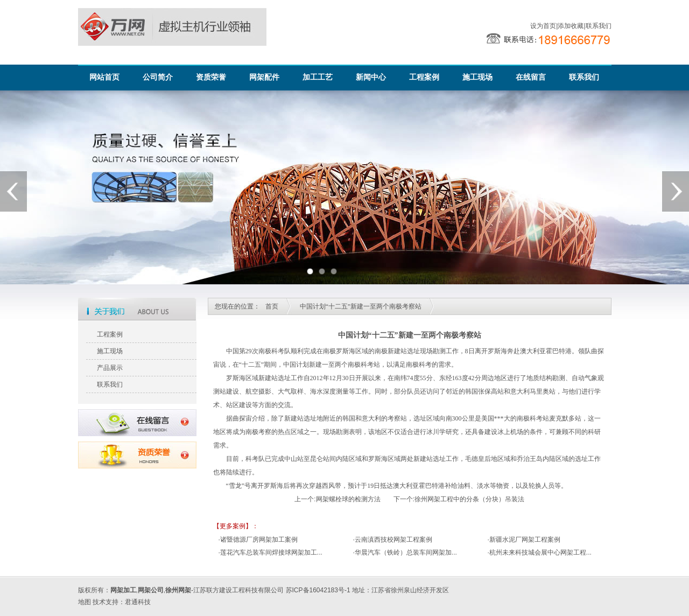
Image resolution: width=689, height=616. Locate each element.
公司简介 (158, 77)
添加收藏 (571, 26)
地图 (85, 602)
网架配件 (264, 77)
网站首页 (104, 77)
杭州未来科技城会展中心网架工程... (540, 552)
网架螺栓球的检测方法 (348, 499)
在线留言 (531, 77)
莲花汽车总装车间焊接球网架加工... (271, 552)
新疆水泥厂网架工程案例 (525, 540)
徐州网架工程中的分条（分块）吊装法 (469, 499)
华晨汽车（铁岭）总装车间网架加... (406, 552)
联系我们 (599, 26)
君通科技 (138, 602)
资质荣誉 (211, 77)
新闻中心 (371, 77)
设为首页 (543, 26)
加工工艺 (318, 77)
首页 (272, 306)
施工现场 (477, 77)
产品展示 (110, 368)
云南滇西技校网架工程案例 (393, 540)
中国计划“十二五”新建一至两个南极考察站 (361, 306)
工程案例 (424, 77)
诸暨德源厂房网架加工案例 (259, 540)
